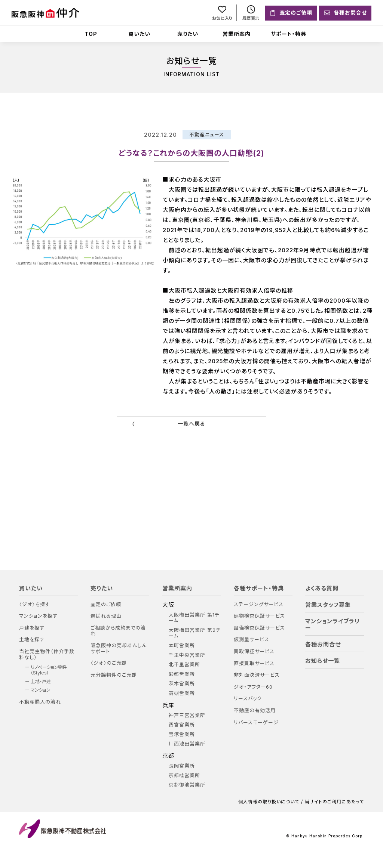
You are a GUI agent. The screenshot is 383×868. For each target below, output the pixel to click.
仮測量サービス (252, 640)
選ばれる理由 (106, 616)
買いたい (139, 34)
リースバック (248, 699)
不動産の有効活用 (255, 711)
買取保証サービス (254, 651)
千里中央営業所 (187, 655)
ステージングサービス (259, 604)
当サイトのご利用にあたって (334, 802)
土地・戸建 (41, 682)
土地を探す (32, 640)
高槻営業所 (182, 693)
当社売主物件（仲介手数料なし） (47, 654)
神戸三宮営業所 (187, 715)
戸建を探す (32, 628)
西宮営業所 (182, 725)
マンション (41, 691)
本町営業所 (182, 645)
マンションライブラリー (333, 625)
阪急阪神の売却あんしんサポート (119, 648)
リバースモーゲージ (256, 722)
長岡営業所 (182, 766)
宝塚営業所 (182, 734)
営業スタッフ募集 (328, 605)
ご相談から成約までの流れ (118, 631)
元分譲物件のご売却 (114, 675)
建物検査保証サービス (259, 616)
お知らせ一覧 (323, 661)
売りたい (188, 34)
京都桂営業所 (184, 776)
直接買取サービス (254, 663)
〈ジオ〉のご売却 (109, 663)
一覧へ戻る (191, 424)
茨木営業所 (182, 684)
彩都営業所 (182, 674)
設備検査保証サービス (259, 628)
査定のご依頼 (106, 604)
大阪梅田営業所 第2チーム (195, 633)
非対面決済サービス (257, 675)
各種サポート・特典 (259, 589)
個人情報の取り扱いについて (269, 802)
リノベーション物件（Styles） (49, 670)
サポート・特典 (289, 34)
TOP (91, 34)
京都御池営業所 (187, 785)
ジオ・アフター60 (253, 687)
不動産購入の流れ (40, 702)
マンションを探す (38, 616)
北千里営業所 (184, 665)
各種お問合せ (323, 645)
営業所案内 (237, 34)
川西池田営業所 (187, 744)
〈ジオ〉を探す (35, 604)
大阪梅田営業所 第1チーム (194, 618)
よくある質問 (322, 589)
